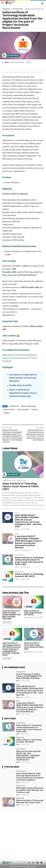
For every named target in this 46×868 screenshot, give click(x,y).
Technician (35, 409)
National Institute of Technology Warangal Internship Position (30, 801)
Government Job (14, 406)
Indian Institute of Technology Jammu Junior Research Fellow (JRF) (21, 486)
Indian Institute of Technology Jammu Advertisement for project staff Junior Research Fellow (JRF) (29, 561)
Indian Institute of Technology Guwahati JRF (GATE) (29, 575)
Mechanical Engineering (28, 406)
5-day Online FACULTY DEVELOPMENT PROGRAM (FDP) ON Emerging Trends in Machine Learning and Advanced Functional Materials (28, 542)
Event (17, 513)
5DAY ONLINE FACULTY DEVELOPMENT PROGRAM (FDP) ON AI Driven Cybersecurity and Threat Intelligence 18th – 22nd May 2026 (28, 521)
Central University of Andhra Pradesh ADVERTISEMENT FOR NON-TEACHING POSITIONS (11, 615)
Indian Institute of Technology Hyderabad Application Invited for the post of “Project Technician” (20, 358)
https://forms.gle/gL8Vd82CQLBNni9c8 (19, 275)
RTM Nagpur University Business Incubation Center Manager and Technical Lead (30, 790)
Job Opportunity (18, 9)
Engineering (6, 9)
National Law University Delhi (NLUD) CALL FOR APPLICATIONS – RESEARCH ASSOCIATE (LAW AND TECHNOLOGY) (28, 756)
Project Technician (9, 409)
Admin (7, 62)
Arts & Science (20, 555)
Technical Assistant (23, 409)
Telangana (7, 413)
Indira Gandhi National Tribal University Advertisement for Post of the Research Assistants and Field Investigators (30, 777)
